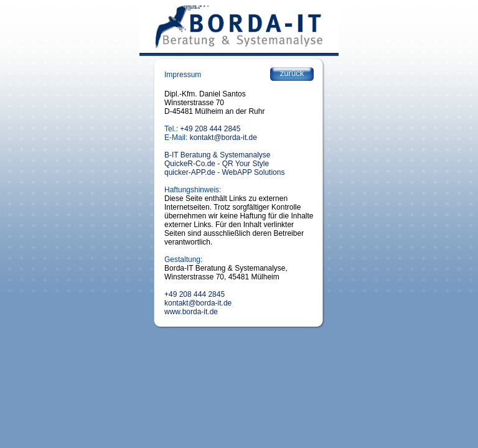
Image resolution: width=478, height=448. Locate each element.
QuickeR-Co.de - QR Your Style (217, 164)
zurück (292, 73)
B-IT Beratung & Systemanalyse (218, 155)
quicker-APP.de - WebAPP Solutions (224, 172)
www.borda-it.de (191, 312)
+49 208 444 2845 (210, 129)
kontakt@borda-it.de (223, 138)
